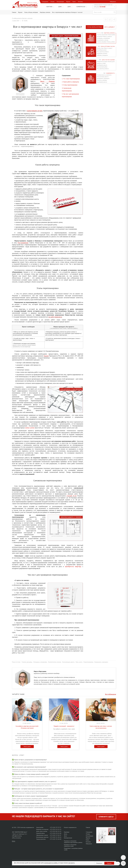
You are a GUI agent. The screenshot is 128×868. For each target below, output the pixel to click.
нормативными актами (35, 111)
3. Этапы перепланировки (70, 85)
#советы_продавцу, (27, 662)
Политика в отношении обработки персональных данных (73, 842)
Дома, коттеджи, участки (106, 46)
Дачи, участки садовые (107, 60)
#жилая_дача (111, 62)
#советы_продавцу (102, 42)
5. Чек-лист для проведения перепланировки (70, 95)
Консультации (60, 2)
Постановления (23, 243)
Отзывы (52, 2)
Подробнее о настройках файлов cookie (73, 849)
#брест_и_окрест (108, 48)
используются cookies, (51, 863)
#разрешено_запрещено (103, 78)
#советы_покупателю (102, 35)
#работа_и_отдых (101, 63)
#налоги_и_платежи (102, 80)
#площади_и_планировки (103, 38)
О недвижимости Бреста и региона (22, 18)
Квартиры (47, 7)
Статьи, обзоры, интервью (95, 27)
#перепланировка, (88, 662)
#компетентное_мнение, (55, 662)
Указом (46, 356)
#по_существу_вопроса (103, 52)
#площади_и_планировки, (40, 662)
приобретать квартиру (73, 566)
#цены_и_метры (111, 42)
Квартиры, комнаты (108, 33)
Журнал (68, 2)
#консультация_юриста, (68, 662)
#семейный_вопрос (102, 50)
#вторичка (100, 36)
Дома (58, 7)
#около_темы (100, 48)
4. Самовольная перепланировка (67, 89)
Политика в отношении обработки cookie (70, 845)
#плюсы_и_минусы (107, 36)
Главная (88, 827)
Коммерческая (80, 7)
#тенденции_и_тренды (103, 40)
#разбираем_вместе (102, 65)
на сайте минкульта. (55, 317)
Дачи (67, 7)
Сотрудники (45, 2)
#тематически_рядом (102, 62)
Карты (74, 2)
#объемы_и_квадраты (102, 55)
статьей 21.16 (72, 496)
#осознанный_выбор (102, 67)
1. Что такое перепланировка (71, 79)
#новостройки (112, 35)
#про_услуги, (79, 662)
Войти (14, 841)
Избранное (113, 2)
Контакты (80, 2)
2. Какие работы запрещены (70, 82)
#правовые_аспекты (102, 53)
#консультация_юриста (103, 77)
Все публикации (111, 694)
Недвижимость (109, 73)
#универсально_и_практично (104, 75)
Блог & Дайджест (110, 27)
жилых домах (30, 428)
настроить (72, 863)
